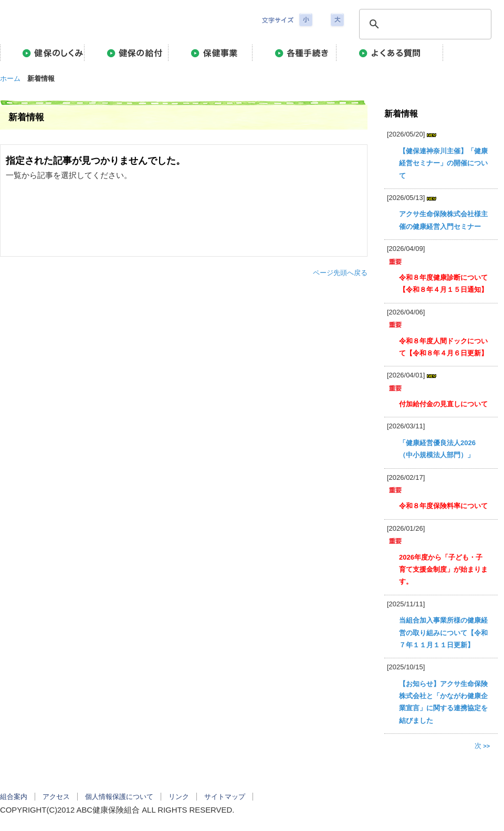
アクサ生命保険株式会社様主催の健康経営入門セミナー (443, 220)
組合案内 (14, 797)
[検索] (424, 24)
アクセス (56, 797)
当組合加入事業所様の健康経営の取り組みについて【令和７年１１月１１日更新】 (443, 633)
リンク (179, 797)
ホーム (10, 78)
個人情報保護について (119, 797)
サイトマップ (225, 797)
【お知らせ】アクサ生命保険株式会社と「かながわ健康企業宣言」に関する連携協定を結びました (443, 702)
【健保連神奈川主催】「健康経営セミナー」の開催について (443, 163)
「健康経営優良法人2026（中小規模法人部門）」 (437, 449)
